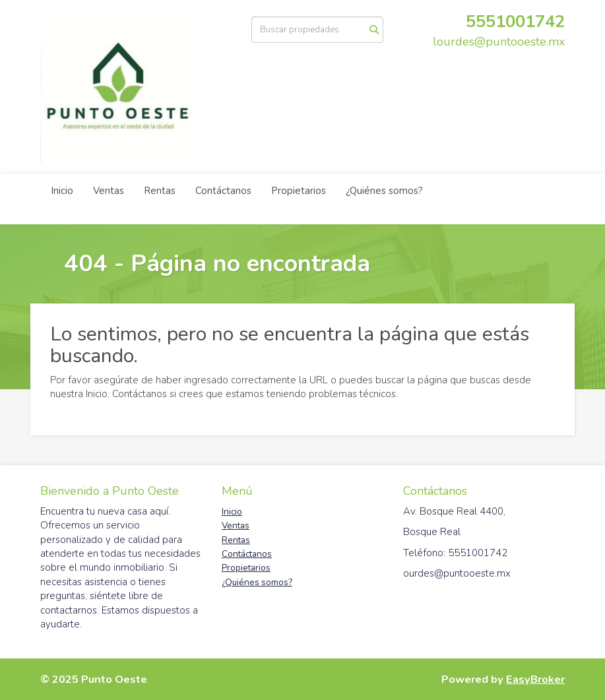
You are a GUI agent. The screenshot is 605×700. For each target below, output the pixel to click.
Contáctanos (223, 191)
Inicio (62, 191)
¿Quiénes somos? (384, 191)
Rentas (160, 191)
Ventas (109, 191)
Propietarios (299, 191)
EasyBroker (535, 679)
